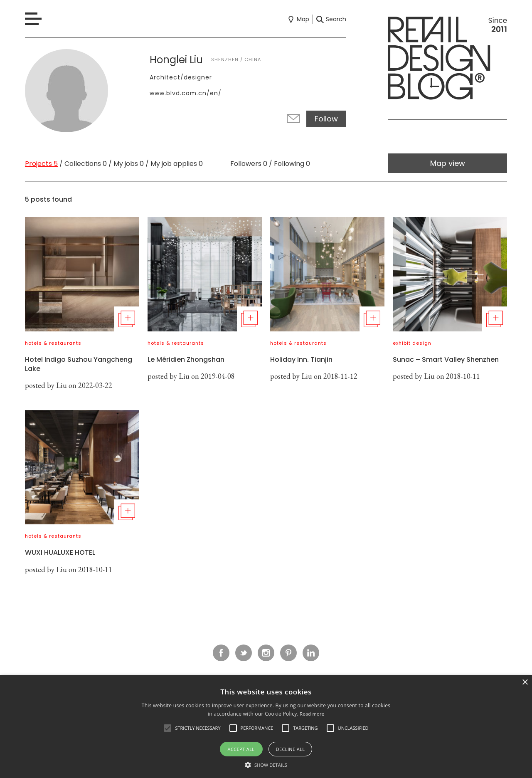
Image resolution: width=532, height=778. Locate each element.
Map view (448, 163)
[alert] (266, 727)
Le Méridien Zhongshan (186, 359)
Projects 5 (41, 164)
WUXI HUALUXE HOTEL (60, 552)
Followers (249, 164)
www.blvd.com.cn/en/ (186, 93)
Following (292, 164)
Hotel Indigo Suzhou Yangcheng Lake (79, 364)
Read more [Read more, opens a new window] (312, 714)
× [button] (525, 683)
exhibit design (412, 343)
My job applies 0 (177, 164)
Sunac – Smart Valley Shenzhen (446, 359)
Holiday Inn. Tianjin (301, 359)
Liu (62, 385)
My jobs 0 (129, 164)
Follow (326, 119)
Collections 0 (86, 164)
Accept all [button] (241, 749)
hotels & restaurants (53, 343)
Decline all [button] (291, 749)
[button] (167, 728)
